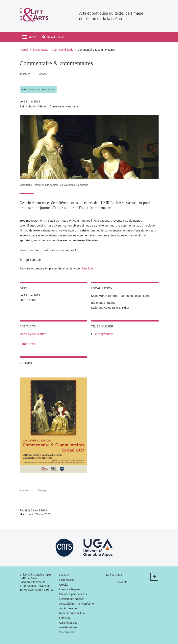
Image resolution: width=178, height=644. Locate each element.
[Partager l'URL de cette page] (66, 74)
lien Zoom (89, 268)
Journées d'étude (63, 50)
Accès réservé (68, 608)
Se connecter (67, 632)
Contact (64, 575)
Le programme (103, 334)
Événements (40, 50)
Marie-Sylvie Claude (33, 334)
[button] (54, 37)
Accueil (24, 50)
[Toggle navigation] (29, 37)
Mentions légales (70, 589)
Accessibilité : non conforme (76, 604)
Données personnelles (73, 594)
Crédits (64, 585)
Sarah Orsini (28, 344)
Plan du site (66, 580)
